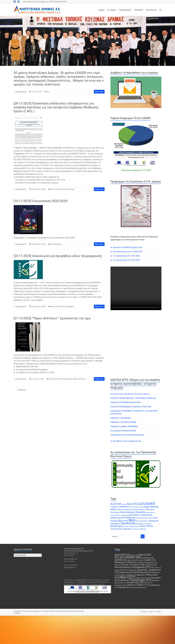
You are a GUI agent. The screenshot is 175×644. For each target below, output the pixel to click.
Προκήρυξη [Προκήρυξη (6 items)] (153, 521)
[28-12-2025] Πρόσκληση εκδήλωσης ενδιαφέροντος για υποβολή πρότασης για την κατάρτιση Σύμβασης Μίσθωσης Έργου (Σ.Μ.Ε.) (56, 107)
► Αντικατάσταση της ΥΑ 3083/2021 (127, 252)
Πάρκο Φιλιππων (79, 379)
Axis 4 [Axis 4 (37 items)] (131, 504)
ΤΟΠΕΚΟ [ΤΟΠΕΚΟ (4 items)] (142, 526)
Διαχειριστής (22, 92)
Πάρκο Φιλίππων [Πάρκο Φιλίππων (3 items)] (142, 521)
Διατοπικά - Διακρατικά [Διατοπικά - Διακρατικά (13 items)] (140, 515)
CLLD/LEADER (59, 189)
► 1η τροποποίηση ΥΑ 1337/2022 (125, 256)
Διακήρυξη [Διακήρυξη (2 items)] (124, 515)
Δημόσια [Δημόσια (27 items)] (141, 512)
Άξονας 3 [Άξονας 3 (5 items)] (142, 510)
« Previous (21, 390)
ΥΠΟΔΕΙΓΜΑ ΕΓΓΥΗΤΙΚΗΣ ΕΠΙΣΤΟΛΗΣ (127, 435)
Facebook (143, 611)
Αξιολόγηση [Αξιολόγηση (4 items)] (115, 512)
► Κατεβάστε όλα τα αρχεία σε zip (126, 441)
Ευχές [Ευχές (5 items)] (156, 518)
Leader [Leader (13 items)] (146, 507)
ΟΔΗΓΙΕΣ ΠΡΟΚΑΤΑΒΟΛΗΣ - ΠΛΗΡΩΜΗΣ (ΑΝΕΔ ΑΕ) (133, 398)
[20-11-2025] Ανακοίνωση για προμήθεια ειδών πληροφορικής (58, 256)
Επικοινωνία (151, 10)
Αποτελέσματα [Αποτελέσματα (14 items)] (128, 512)
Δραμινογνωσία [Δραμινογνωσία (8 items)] (118, 518)
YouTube (159, 611)
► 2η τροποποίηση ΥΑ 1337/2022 (125, 260)
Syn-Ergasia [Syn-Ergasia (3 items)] (134, 510)
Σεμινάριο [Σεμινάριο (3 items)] (148, 524)
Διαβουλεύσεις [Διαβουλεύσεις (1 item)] (151, 512)
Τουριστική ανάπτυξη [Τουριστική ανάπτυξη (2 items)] (139, 529)
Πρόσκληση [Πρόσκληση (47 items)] (128, 523)
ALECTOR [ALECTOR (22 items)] (116, 504)
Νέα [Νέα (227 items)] (132, 520)
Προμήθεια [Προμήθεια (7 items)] (115, 524)
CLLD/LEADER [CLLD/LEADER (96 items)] (145, 504)
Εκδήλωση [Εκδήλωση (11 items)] (130, 518)
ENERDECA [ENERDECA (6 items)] (125, 507)
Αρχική (101, 10)
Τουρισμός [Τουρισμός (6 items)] (127, 529)
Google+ (151, 611)
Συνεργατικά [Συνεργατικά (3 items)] (134, 526)
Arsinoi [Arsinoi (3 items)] (124, 504)
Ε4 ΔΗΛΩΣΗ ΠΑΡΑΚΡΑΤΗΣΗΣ (123, 431)
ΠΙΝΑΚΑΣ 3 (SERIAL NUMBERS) (124, 427)
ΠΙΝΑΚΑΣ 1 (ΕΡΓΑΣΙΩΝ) (121, 418)
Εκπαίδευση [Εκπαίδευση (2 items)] (140, 518)
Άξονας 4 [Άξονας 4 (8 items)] (151, 509)
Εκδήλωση (58, 244)
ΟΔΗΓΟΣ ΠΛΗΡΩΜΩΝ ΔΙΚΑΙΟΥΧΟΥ (126, 402)
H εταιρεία (112, 10)
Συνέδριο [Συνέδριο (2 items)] (126, 526)
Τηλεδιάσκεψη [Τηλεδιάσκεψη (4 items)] (116, 529)
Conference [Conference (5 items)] (115, 507)
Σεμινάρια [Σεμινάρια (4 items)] (140, 524)
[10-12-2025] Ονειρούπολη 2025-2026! (41, 201)
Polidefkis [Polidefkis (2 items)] (120, 510)
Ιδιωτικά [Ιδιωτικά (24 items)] (123, 521)
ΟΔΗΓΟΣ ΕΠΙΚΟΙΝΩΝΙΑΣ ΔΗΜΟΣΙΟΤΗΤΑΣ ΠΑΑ (131, 407)
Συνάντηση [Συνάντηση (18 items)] (116, 526)
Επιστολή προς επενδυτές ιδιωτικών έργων (130, 394)
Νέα (48, 92)
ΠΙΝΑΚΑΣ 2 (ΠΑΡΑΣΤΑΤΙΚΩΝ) (123, 422)
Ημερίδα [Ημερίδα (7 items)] (114, 521)
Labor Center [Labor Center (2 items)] (134, 507)
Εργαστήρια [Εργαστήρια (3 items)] (149, 518)
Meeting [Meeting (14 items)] (154, 507)
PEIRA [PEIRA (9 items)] (113, 509)
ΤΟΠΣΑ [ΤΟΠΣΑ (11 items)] (149, 526)
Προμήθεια (70, 306)
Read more (99, 92)
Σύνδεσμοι (138, 10)
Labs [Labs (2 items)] (141, 507)
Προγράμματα (125, 10)
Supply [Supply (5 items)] (126, 510)
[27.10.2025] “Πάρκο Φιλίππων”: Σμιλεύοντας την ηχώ (52, 318)
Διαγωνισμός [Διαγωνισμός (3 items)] (115, 515)
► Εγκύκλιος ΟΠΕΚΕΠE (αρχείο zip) (126, 247)
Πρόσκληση (70, 189)
